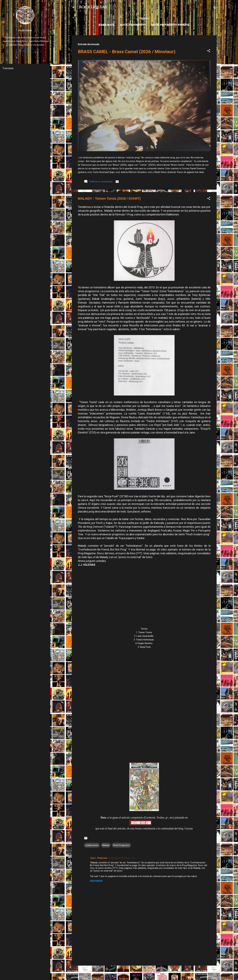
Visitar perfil (25, 51)
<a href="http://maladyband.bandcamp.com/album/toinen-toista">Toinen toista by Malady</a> (144, 703)
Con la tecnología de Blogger (144, 972)
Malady (106, 845)
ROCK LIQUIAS (93, 7)
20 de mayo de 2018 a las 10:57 (122, 858)
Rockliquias (25, 30)
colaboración (92, 845)
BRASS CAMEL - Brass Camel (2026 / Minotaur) (127, 52)
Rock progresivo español (171, 25)
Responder (96, 881)
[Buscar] (215, 8)
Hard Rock (107, 25)
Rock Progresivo (133, 25)
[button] (209, 51)
